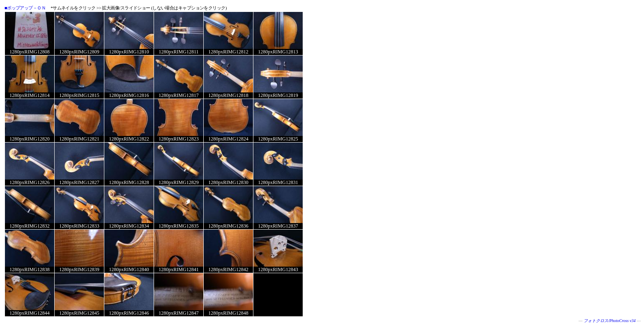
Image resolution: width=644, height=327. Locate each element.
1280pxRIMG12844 (29, 313)
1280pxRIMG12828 (129, 182)
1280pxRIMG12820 (29, 139)
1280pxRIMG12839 (79, 269)
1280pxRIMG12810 (129, 52)
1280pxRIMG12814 (29, 95)
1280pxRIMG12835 (178, 226)
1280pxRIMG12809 (79, 52)
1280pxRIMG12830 (228, 182)
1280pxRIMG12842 (228, 269)
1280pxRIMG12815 (79, 95)
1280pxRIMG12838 (29, 269)
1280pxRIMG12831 (278, 182)
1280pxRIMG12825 (278, 139)
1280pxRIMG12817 (178, 95)
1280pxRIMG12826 (29, 182)
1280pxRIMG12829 (178, 182)
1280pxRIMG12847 (178, 313)
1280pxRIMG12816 (129, 95)
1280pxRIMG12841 (178, 269)
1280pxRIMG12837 (278, 226)
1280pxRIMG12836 (228, 226)
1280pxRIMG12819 (278, 95)
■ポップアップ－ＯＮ (25, 8)
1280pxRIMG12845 (79, 313)
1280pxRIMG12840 (129, 269)
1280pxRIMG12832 (29, 226)
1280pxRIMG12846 (129, 313)
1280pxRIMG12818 (228, 95)
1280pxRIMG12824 (228, 139)
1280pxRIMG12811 (179, 52)
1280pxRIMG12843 (278, 269)
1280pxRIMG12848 (228, 313)
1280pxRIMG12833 (79, 226)
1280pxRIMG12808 (29, 52)
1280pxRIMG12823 (178, 139)
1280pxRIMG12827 (79, 182)
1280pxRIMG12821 (79, 139)
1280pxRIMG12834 (129, 226)
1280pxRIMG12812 (228, 52)
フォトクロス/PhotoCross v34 (610, 321)
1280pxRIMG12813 (278, 52)
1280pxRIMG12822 (129, 139)
